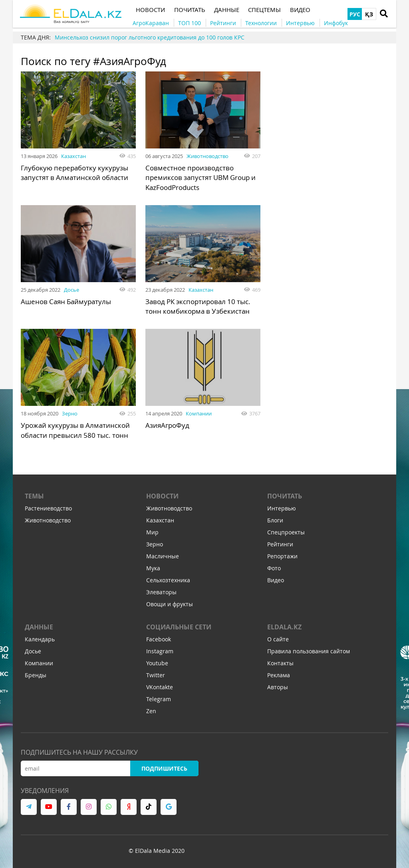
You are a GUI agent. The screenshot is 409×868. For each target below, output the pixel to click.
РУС (355, 14)
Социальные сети (179, 628)
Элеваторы (161, 593)
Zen (151, 712)
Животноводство (207, 156)
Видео (276, 581)
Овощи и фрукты (170, 605)
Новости (162, 497)
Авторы (278, 688)
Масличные (163, 557)
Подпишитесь (164, 769)
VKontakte (160, 688)
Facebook (159, 640)
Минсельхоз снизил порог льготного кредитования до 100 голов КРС (150, 37)
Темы (34, 497)
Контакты (280, 664)
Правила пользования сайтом (309, 652)
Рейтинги (280, 545)
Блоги (275, 521)
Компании (199, 413)
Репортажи (282, 557)
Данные (39, 628)
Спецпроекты (286, 533)
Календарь (40, 640)
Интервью (282, 509)
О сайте (278, 640)
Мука (153, 569)
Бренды (36, 676)
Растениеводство (48, 509)
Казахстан (73, 156)
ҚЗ (369, 14)
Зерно (70, 413)
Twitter (156, 676)
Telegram (159, 700)
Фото (274, 569)
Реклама (279, 676)
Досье (71, 289)
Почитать (285, 497)
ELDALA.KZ (284, 628)
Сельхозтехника (168, 581)
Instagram (160, 652)
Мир (152, 533)
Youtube (157, 664)
